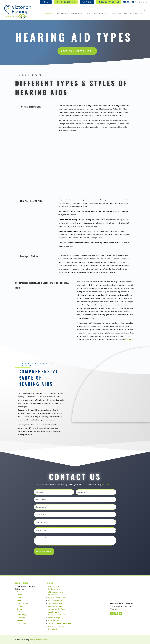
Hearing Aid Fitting (55, 601)
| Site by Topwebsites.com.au (39, 640)
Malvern (20, 600)
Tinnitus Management (56, 603)
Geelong (20, 609)
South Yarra (21, 618)
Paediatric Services (55, 589)
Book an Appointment (76, 51)
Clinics (88, 14)
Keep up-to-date (136, 14)
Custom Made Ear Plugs (57, 609)
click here (128, 339)
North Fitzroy (21, 615)
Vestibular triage (54, 618)
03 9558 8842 (108, 484)
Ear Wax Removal (54, 621)
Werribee (20, 620)
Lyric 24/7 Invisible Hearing (58, 598)
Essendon (20, 598)
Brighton (20, 592)
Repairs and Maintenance (57, 615)
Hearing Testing (54, 586)
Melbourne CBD (22, 603)
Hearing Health (77, 14)
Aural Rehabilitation (55, 606)
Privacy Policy (21, 623)
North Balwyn (21, 612)
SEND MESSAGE (44, 551)
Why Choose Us (63, 14)
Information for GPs (102, 14)
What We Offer (48, 14)
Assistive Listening (55, 612)
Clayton (19, 595)
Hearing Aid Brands (120, 14)
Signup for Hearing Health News (60, 623)
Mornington (21, 606)
